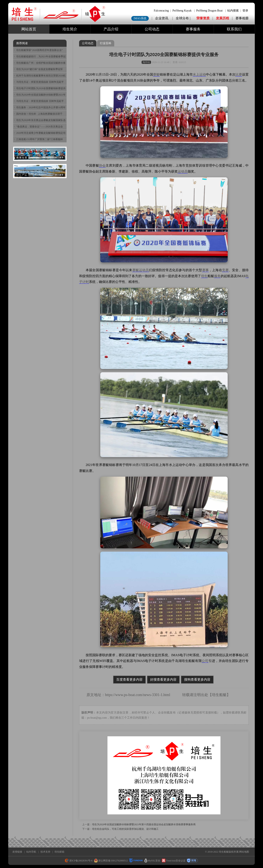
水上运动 (199, 74)
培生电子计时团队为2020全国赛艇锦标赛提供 (41, 88)
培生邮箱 (59, 852)
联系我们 (234, 29)
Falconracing (161, 11)
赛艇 (156, 74)
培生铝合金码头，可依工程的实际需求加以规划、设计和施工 (125, 829)
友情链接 (17, 852)
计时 (86, 282)
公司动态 (152, 29)
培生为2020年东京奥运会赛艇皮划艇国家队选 (41, 120)
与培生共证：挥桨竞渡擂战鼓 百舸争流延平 (40, 82)
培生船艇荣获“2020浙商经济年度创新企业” (40, 50)
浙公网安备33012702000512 (111, 861)
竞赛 (225, 270)
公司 (205, 661)
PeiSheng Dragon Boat (209, 11)
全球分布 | (183, 18)
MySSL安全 (152, 861)
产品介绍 (111, 29)
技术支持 (45, 852)
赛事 (205, 270)
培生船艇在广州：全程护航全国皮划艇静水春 (41, 63)
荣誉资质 (203, 18)
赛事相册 (242, 18)
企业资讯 (162, 18)
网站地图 (244, 852)
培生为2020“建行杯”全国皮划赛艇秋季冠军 (40, 69)
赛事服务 (193, 29)
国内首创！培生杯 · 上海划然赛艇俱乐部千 (39, 114)
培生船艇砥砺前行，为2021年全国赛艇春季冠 (41, 56)
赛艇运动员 (141, 270)
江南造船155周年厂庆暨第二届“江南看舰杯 (40, 139)
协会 (102, 165)
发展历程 (223, 18)
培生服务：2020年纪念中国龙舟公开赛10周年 (41, 107)
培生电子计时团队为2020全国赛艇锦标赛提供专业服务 (164, 55)
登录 (245, 11)
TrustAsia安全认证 (174, 861)
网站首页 (29, 29)
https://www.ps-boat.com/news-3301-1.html (138, 695)
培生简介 (70, 29)
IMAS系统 (140, 18)
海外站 (146, 62)
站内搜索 (233, 11)
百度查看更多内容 (129, 680)
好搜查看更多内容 (163, 680)
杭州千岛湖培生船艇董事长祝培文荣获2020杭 (41, 76)
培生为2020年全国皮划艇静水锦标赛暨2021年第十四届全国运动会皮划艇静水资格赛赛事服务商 (144, 824)
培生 (204, 276)
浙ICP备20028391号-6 (79, 861)
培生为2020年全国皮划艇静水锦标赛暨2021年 (41, 95)
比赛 (239, 74)
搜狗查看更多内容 (197, 680)
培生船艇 (219, 695)
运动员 (183, 171)
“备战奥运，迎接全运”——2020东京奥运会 (40, 127)
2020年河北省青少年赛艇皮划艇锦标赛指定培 (41, 133)
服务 (217, 276)
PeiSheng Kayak (182, 11)
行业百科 (106, 43)
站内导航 (31, 852)
